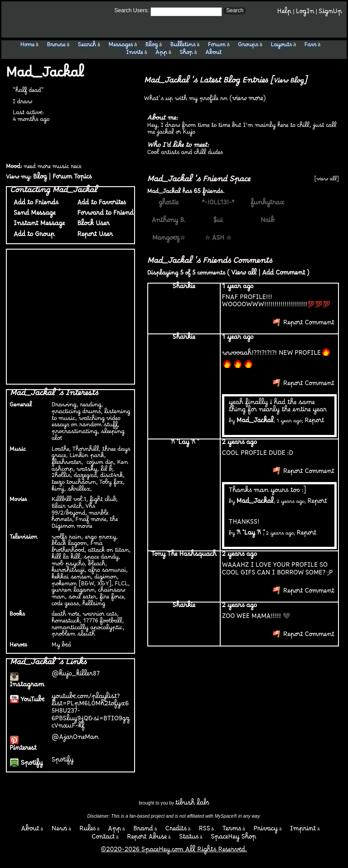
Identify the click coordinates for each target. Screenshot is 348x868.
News (60, 831)
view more (248, 100)
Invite (135, 54)
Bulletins (183, 46)
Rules (87, 831)
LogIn (305, 13)
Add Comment (283, 275)
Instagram (27, 683)
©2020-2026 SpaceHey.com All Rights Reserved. (174, 851)
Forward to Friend (104, 215)
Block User (92, 225)
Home (28, 46)
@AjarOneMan (75, 739)
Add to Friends (34, 205)
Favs (311, 46)
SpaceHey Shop (234, 839)
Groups (248, 46)
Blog (152, 46)
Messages (121, 46)
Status (189, 839)
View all (244, 275)
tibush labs (192, 805)
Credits (176, 831)
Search (235, 10)
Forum (217, 46)
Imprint (303, 831)
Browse (56, 46)
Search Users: (132, 10)
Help (284, 13)
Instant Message (37, 225)
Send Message (33, 215)
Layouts (281, 46)
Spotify (26, 765)
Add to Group (32, 236)
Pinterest (23, 746)
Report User (93, 236)
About (213, 54)
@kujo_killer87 (76, 676)
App (161, 54)
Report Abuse (147, 839)
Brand (143, 831)
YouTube (27, 702)
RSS (205, 831)
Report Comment (304, 325)
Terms (232, 831)
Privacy (266, 831)
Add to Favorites (99, 205)
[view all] (326, 181)
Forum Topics (72, 179)
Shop (186, 54)
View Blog (288, 83)
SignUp (330, 13)
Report (314, 422)
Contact (103, 839)
